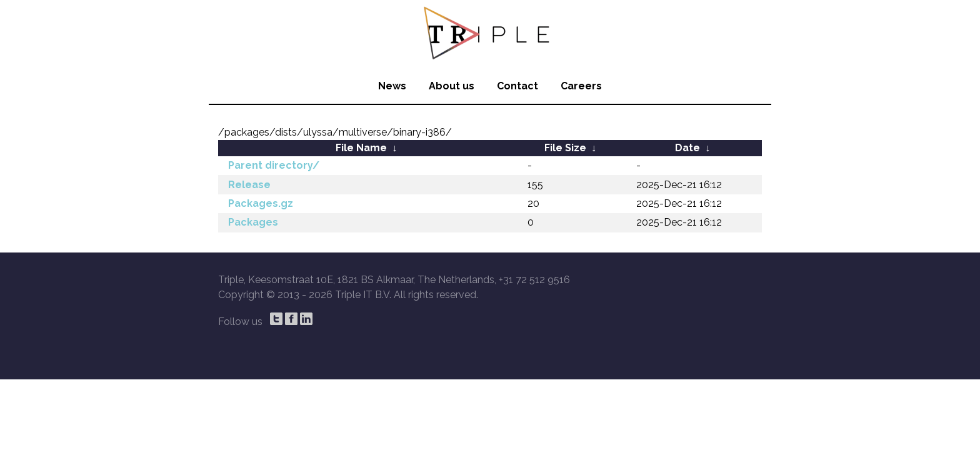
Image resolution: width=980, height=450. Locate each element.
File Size (565, 148)
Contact (517, 86)
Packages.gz (261, 203)
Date (687, 148)
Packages (253, 222)
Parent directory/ (274, 165)
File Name (361, 148)
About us (452, 86)
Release (249, 185)
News (392, 86)
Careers (581, 86)
